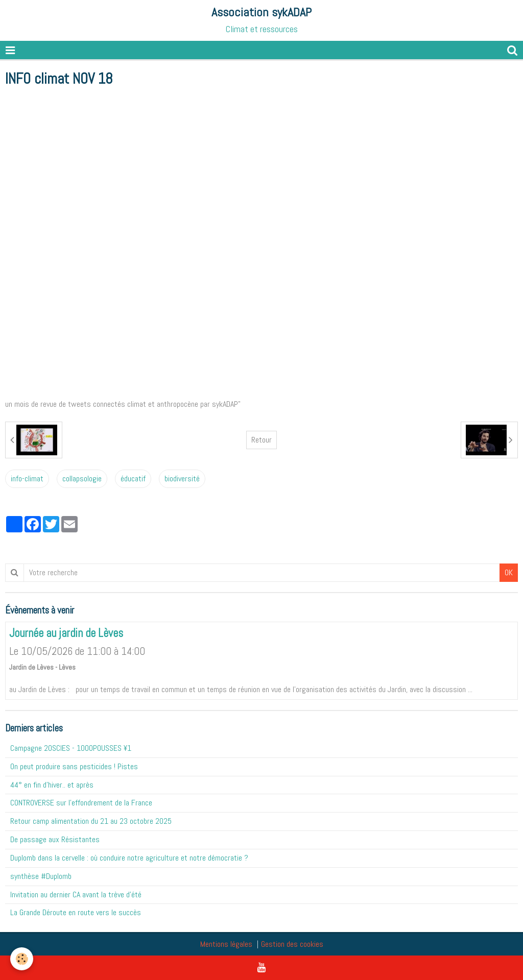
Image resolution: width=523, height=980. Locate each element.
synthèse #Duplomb (41, 876)
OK (509, 572)
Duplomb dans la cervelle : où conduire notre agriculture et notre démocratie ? (129, 858)
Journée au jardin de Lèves (66, 634)
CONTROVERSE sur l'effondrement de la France (81, 803)
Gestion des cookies (292, 944)
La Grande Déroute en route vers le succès (76, 912)
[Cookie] (22, 959)
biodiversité (182, 479)
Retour (261, 440)
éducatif (133, 479)
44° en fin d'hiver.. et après (52, 785)
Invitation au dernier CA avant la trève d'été (76, 895)
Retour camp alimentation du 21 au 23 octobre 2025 (91, 821)
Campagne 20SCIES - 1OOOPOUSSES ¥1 (71, 748)
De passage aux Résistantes (55, 839)
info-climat (27, 479)
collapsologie (82, 479)
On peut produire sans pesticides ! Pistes (74, 766)
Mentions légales (226, 944)
